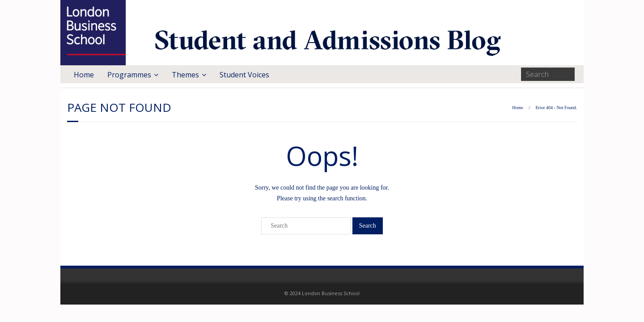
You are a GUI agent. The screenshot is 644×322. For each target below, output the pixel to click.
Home (84, 75)
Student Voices (244, 75)
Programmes (129, 75)
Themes (185, 75)
